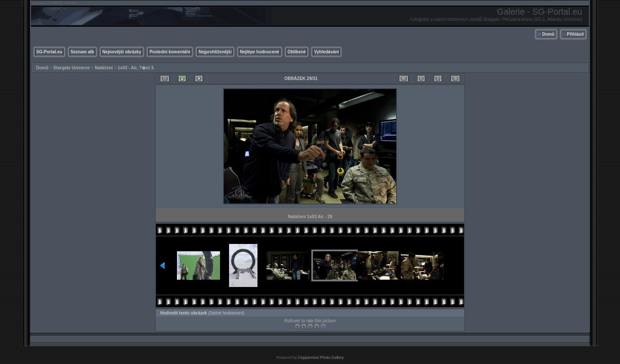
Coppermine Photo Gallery (321, 358)
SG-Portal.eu (49, 52)
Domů (548, 34)
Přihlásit (575, 34)
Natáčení (104, 68)
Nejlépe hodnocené (260, 52)
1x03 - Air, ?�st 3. (136, 68)
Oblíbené (297, 52)
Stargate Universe (72, 68)
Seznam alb (82, 52)
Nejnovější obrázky (122, 52)
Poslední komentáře (170, 52)
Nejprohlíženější (215, 52)
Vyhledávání (326, 52)
